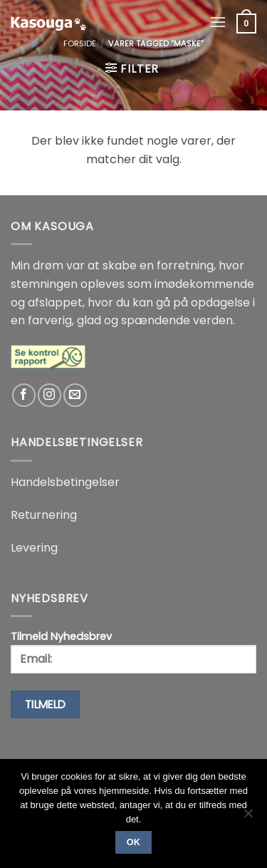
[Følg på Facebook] (24, 395)
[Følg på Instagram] (49, 395)
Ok (134, 842)
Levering (34, 548)
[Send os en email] (75, 395)
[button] (218, 22)
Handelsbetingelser (65, 482)
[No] (248, 817)
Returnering (44, 515)
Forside (80, 43)
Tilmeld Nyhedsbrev (133, 651)
